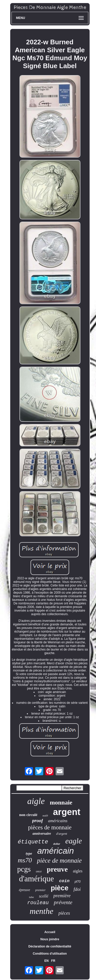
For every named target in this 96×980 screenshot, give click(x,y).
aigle (36, 801)
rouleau (38, 903)
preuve (57, 869)
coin (64, 881)
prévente (63, 902)
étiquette (33, 842)
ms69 (45, 816)
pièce (60, 888)
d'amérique (36, 879)
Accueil (50, 932)
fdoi (77, 889)
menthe (41, 911)
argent (67, 812)
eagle (74, 841)
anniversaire (42, 834)
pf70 (77, 882)
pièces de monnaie (50, 827)
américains (58, 821)
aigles (78, 871)
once (39, 871)
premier (41, 890)
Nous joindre (50, 939)
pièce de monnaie (59, 860)
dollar (57, 844)
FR (53, 961)
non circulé (28, 815)
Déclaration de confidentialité (50, 946)
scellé (44, 896)
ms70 (25, 860)
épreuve (25, 890)
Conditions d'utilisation (50, 954)
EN (46, 961)
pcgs (24, 869)
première (62, 896)
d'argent (62, 834)
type (29, 853)
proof (38, 821)
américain (55, 851)
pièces (64, 913)
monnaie (61, 802)
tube (31, 897)
